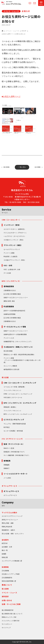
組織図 (4, 554)
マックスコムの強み (9, 512)
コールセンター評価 (15, 387)
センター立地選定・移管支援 (13, 431)
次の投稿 (38, 167)
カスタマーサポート (15, 229)
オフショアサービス (9, 486)
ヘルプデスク (15, 236)
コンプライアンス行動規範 (11, 561)
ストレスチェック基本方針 (11, 621)
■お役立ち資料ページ (11, 96)
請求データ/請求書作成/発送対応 (14, 311)
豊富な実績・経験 (8, 523)
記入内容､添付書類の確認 (12, 294)
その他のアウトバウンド (15, 260)
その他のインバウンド (14, 240)
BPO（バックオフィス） (11, 281)
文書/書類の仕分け (10, 290)
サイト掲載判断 (17, 455)
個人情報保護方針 (8, 610)
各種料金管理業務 (10, 314)
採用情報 (5, 567)
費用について (7, 585)
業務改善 (10, 407)
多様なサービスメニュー (10, 520)
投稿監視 (15, 452)
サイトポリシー (7, 624)
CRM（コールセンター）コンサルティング (18, 394)
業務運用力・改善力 (8, 530)
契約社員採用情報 (8, 581)
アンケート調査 (23, 360)
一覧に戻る (22, 167)
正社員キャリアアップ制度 (11, 574)
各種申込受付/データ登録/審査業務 (15, 334)
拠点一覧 (5, 550)
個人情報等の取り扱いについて (12, 614)
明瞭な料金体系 (7, 527)
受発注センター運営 (19, 355)
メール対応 (7, 478)
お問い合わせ (7, 600)
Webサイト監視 (9, 448)
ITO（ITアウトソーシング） (13, 439)
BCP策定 (7, 427)
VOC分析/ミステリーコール (13, 398)
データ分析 (7, 273)
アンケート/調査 (9, 253)
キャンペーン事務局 (10, 366)
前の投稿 (6, 167)
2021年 (24, 31)
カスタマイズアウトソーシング (12, 516)
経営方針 (5, 543)
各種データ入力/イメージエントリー (16, 298)
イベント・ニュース (12, 31)
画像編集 (7, 465)
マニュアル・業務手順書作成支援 (15, 424)
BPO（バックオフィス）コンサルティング (18, 414)
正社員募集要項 (7, 578)
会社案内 (5, 540)
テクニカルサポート (15, 233)
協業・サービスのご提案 (11, 604)
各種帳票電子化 (18, 342)
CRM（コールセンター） (11, 220)
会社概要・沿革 (7, 547)
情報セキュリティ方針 (9, 617)
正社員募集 (5, 571)
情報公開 (5, 557)
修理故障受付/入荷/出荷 (11, 369)
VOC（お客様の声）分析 (12, 270)
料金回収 (11, 257)
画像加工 (7, 468)
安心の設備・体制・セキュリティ (13, 534)
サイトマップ (6, 628)
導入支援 (5, 377)
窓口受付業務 (8, 351)
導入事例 (5, 589)
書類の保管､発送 (9, 301)
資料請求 (5, 596)
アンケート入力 (9, 338)
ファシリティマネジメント (12, 390)
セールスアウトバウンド (12, 249)
